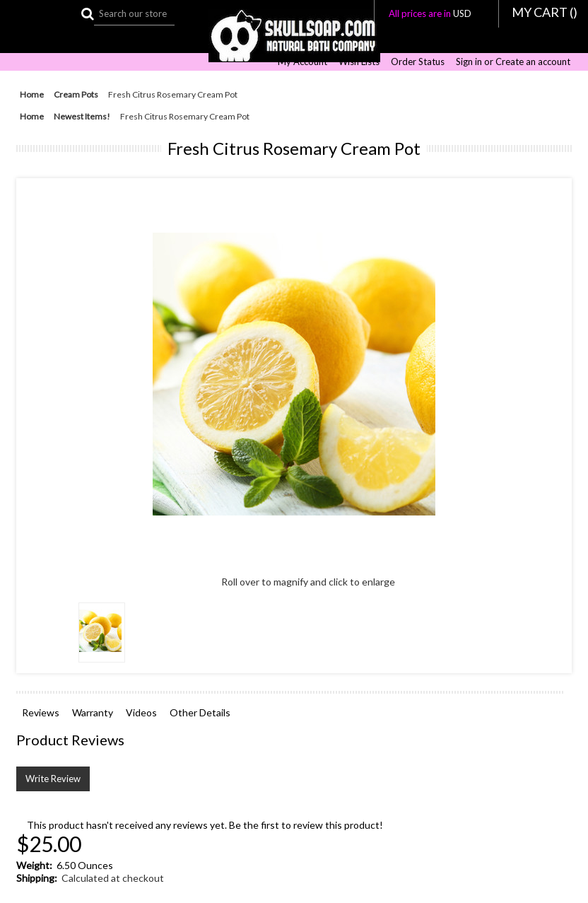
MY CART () (545, 12)
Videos (141, 712)
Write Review (53, 779)
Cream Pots (76, 95)
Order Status (418, 62)
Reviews (41, 712)
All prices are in (436, 13)
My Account (302, 62)
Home (32, 95)
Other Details (200, 712)
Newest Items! (82, 117)
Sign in (469, 62)
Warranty (93, 712)
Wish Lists (359, 62)
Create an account (533, 62)
